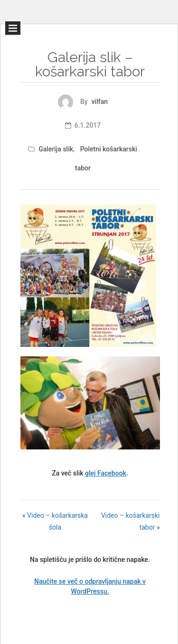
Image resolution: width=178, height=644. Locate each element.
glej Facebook (106, 473)
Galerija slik (56, 149)
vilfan (100, 102)
